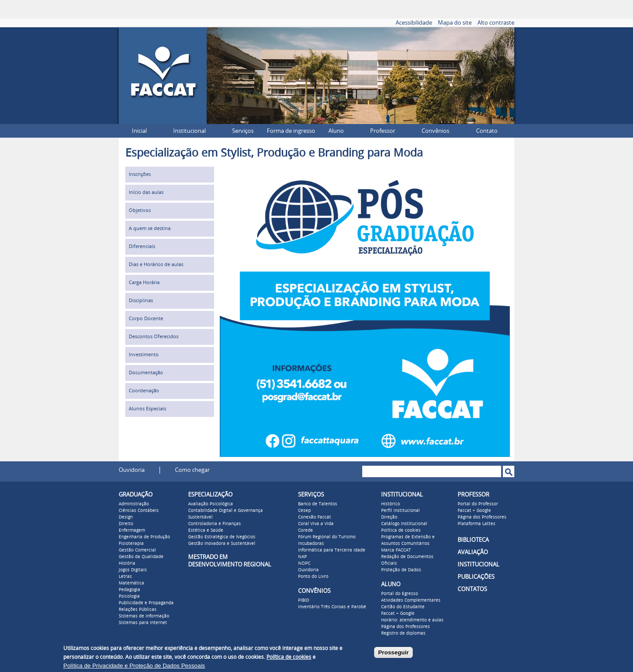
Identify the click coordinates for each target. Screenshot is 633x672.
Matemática (131, 583)
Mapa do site (455, 23)
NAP (302, 557)
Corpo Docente (146, 319)
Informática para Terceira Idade (332, 550)
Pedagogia (129, 590)
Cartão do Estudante (403, 607)
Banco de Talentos (318, 504)
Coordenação (144, 391)
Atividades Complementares (411, 600)
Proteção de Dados (401, 570)
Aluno (336, 131)
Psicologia (129, 596)
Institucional (189, 131)
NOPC (304, 563)
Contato (487, 131)
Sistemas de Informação (144, 616)
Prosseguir (393, 652)
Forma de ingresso (291, 131)
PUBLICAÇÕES (476, 577)
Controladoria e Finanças (215, 524)
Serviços (243, 131)
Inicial (139, 131)
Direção (389, 517)
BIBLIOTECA (473, 540)
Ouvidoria (132, 470)
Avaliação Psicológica (211, 504)
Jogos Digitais (133, 570)
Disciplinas (141, 301)
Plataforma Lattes (477, 524)
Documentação (146, 373)
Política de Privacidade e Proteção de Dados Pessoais (134, 666)
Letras (125, 577)
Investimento (144, 355)
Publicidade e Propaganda (146, 603)
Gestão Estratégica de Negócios (222, 537)
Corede (306, 530)
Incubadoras (311, 544)
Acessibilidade (414, 23)
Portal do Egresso (400, 594)
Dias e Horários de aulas (156, 265)
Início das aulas (146, 192)
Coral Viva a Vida (316, 524)
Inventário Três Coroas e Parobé (332, 607)
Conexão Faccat (315, 517)
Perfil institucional (400, 511)
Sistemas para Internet (143, 623)
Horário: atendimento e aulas (412, 620)
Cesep (304, 511)
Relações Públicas (138, 610)
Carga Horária (144, 283)
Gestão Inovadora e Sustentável (222, 544)
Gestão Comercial (137, 550)
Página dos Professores (406, 627)
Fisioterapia (131, 544)
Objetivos (140, 210)
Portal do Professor (478, 504)
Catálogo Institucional (404, 524)
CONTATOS (472, 589)
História (127, 563)
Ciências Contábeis (139, 511)
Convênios (435, 131)
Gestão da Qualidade (141, 557)
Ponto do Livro (313, 577)
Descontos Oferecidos (154, 337)
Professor (383, 131)
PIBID (304, 600)
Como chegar (192, 470)
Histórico (391, 504)
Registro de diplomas (403, 633)
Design (126, 517)
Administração (134, 504)
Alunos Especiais (147, 409)
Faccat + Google (398, 614)
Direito (126, 524)
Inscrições (140, 174)
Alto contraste (496, 23)
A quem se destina (150, 228)
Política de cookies (401, 530)
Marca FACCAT (396, 550)
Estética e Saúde (206, 530)
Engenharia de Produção (144, 537)
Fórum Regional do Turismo (327, 537)
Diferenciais (142, 247)
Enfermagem (132, 530)
